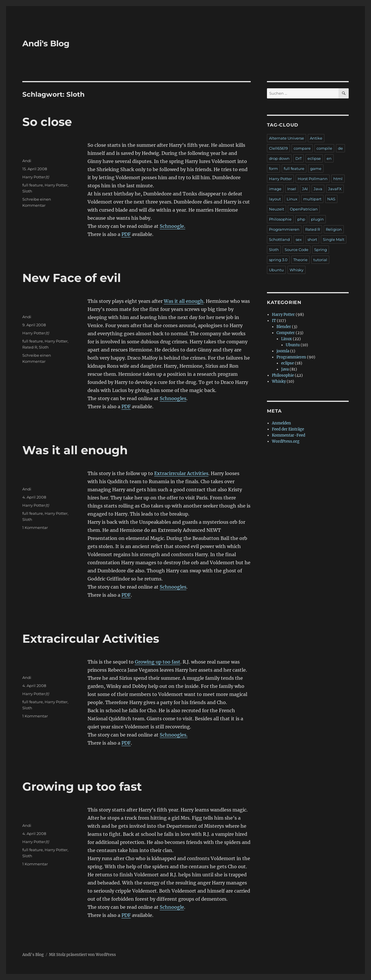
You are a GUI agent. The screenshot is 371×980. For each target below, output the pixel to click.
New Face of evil (72, 278)
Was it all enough (184, 301)
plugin (317, 219)
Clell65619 (278, 148)
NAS (331, 199)
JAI (305, 189)
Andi (27, 161)
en (329, 158)
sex (299, 239)
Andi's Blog (46, 43)
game (316, 168)
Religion (334, 229)
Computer (286, 333)
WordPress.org (286, 441)
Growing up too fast (158, 662)
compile (324, 148)
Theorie (300, 260)
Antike (316, 138)
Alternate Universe (287, 138)
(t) (47, 177)
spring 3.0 (278, 260)
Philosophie (280, 219)
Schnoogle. (172, 226)
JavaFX (335, 189)
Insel (292, 189)
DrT (299, 158)
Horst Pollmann (313, 179)
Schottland (279, 239)
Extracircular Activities (91, 639)
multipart (312, 199)
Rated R (30, 347)
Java (318, 189)
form (273, 168)
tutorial (320, 260)
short (312, 239)
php (301, 219)
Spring (321, 250)
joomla (283, 351)
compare (302, 148)
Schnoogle (172, 907)
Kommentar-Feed (289, 435)
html (338, 179)
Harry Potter (34, 177)
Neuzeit (277, 209)
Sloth (27, 191)
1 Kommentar (35, 527)
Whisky (297, 270)
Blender (284, 327)
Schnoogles (173, 398)
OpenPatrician (304, 209)
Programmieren (284, 229)
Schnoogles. (174, 735)
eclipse (314, 158)
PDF (126, 234)
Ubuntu (276, 270)
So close (47, 122)
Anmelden (281, 423)
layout (275, 199)
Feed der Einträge (288, 429)
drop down (279, 158)
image (275, 189)
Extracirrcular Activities (181, 473)
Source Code (297, 250)
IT (274, 321)
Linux (292, 199)
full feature (33, 185)
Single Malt (334, 239)
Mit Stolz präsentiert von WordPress (82, 955)
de (340, 148)
